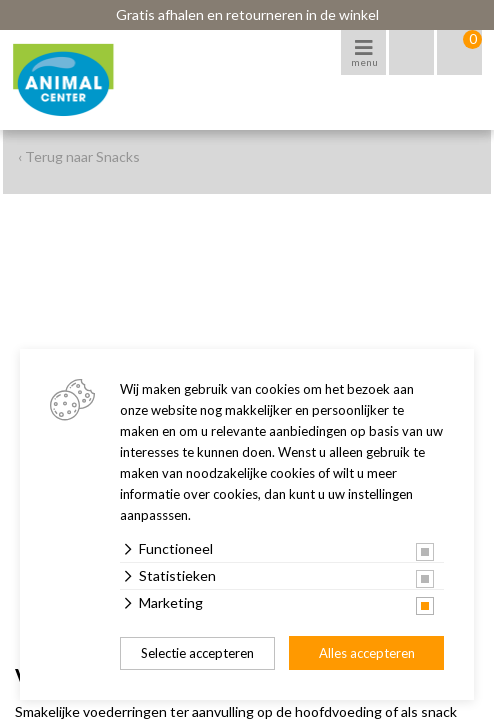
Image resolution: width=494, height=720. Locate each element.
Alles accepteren (367, 653)
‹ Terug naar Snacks (79, 156)
